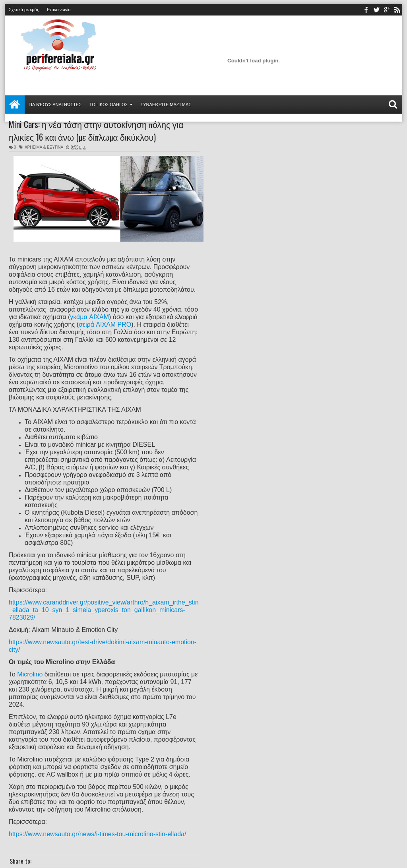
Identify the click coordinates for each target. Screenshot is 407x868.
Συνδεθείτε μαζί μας (166, 105)
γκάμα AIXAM (89, 317)
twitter (376, 10)
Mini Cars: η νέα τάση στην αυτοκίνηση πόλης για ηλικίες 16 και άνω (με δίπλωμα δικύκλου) (96, 130)
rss (397, 10)
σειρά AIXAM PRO (105, 325)
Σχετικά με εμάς (24, 10)
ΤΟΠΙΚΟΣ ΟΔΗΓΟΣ (109, 105)
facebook (366, 10)
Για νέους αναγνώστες (55, 105)
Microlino (30, 674)
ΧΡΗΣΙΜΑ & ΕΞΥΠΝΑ (44, 147)
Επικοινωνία (59, 10)
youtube (387, 10)
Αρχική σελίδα (15, 105)
